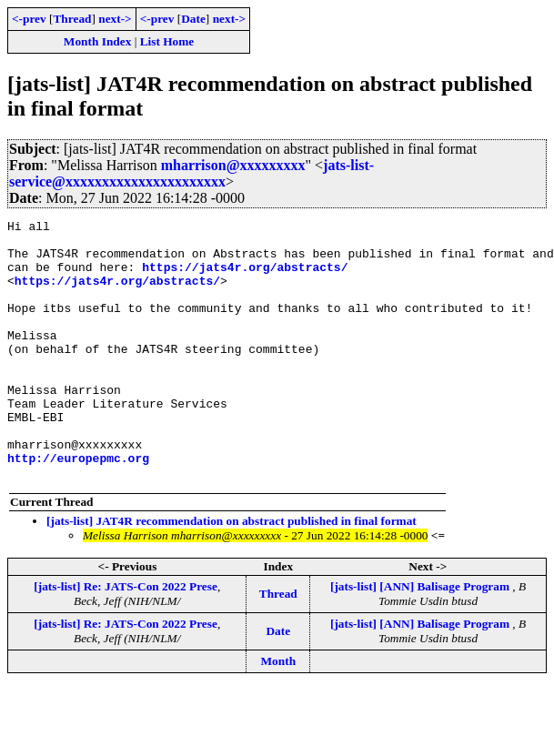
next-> (115, 19)
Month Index (97, 41)
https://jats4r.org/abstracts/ (245, 277)
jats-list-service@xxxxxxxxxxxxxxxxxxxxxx (191, 173)
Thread (72, 19)
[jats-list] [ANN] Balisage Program (421, 638)
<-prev (29, 19)
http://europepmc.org (78, 507)
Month (279, 713)
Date (193, 19)
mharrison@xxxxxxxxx (233, 165)
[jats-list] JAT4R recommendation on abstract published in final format (232, 573)
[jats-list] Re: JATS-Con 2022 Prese (126, 638)
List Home (167, 41)
